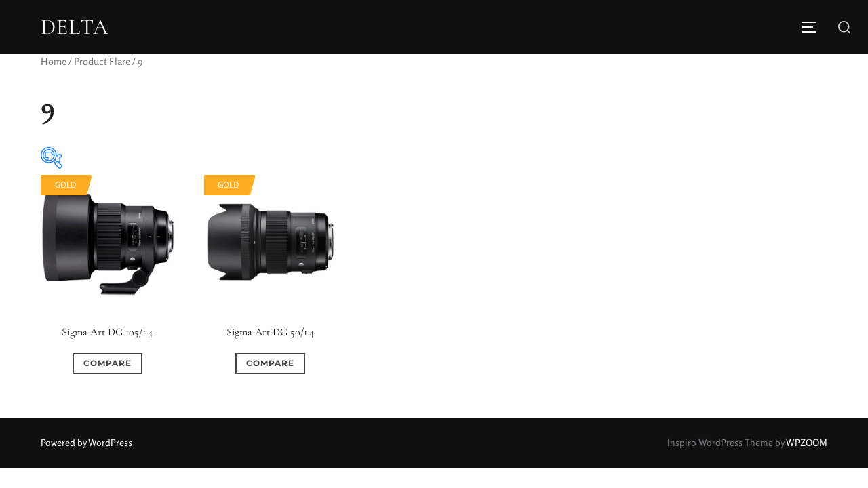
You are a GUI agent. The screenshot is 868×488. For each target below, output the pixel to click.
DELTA (75, 27)
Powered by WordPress (86, 442)
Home (54, 61)
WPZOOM (807, 442)
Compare (107, 363)
